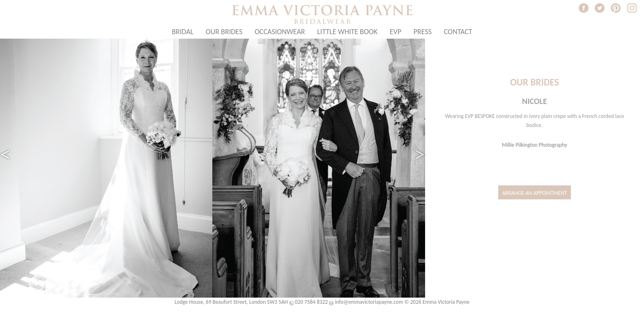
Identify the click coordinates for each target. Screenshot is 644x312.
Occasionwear (280, 32)
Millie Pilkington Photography (535, 145)
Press (423, 32)
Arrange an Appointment (535, 193)
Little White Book (347, 32)
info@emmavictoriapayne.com (369, 302)
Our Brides (224, 32)
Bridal (183, 32)
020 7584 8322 (311, 302)
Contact (458, 32)
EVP (396, 32)
